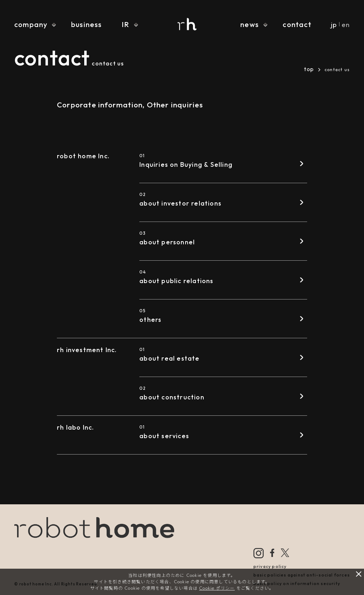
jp (334, 25)
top (309, 69)
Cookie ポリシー (217, 588)
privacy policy (270, 566)
